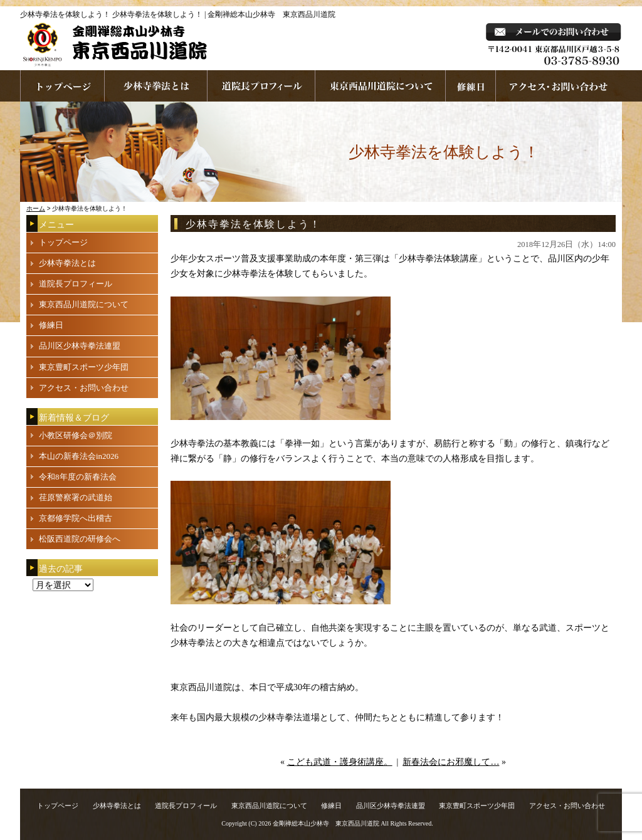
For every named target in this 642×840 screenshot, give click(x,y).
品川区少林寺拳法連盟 (80, 346)
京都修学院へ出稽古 (76, 518)
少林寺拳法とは (156, 86)
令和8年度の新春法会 (78, 477)
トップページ (63, 242)
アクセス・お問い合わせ (84, 388)
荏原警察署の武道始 (76, 497)
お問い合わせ (559, 86)
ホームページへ (62, 86)
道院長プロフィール (261, 86)
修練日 (51, 325)
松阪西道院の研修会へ (80, 539)
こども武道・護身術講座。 (340, 762)
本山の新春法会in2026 (79, 456)
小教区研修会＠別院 (76, 435)
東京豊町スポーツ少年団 (84, 367)
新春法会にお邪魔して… (451, 762)
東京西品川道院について (381, 86)
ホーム (36, 208)
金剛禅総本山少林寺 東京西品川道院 (326, 823)
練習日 (471, 86)
